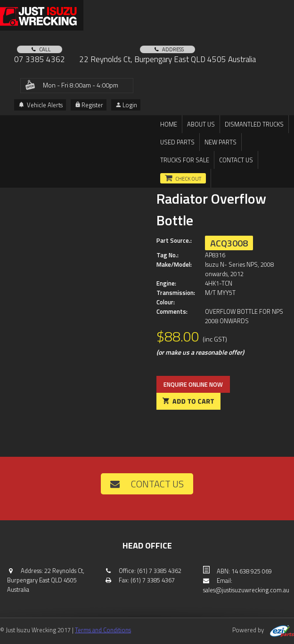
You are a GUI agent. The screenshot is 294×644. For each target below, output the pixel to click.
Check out (188, 179)
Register (89, 105)
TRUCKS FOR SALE (185, 160)
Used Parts (177, 142)
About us (201, 124)
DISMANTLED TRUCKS (254, 124)
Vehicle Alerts (41, 105)
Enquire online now (193, 384)
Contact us (236, 160)
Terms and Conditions (103, 630)
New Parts (220, 142)
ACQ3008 (229, 243)
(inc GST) (215, 339)
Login (127, 105)
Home (169, 124)
